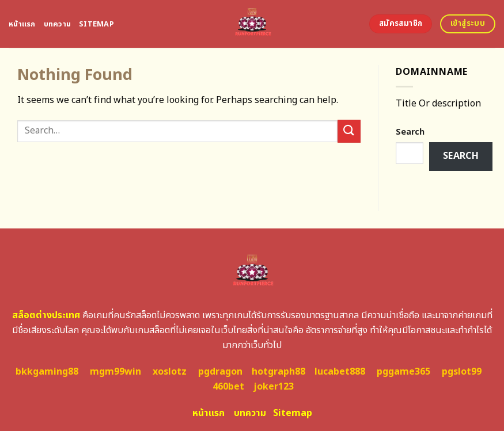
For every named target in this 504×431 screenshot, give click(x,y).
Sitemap (96, 24)
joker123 (274, 387)
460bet (228, 387)
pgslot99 (462, 372)
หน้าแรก (22, 24)
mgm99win (115, 372)
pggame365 (403, 372)
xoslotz (170, 372)
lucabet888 (340, 372)
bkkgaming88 (47, 372)
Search (410, 132)
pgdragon (220, 372)
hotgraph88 (278, 372)
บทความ (58, 24)
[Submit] (349, 131)
